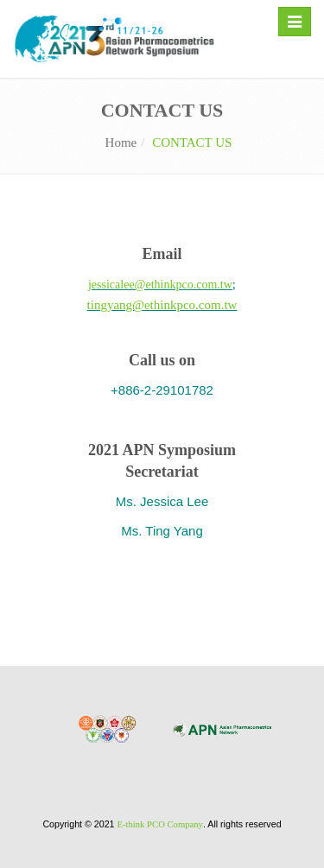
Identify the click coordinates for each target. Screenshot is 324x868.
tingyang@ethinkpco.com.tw (162, 305)
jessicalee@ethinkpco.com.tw (160, 285)
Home (121, 143)
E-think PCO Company (159, 824)
